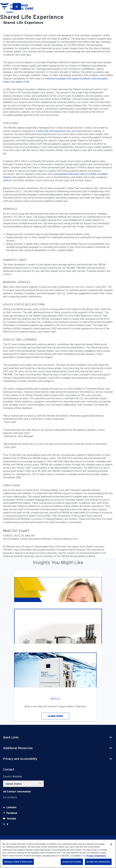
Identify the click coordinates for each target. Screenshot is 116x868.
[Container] (17, 6)
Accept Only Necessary (98, 862)
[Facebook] (12, 813)
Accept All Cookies (72, 862)
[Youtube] (11, 819)
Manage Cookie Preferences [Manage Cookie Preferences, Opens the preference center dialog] (18, 862)
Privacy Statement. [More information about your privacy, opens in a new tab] (96, 856)
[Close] (111, 844)
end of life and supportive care (54, 131)
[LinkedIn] (11, 807)
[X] (7, 824)
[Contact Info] (17, 792)
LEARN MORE (55, 716)
